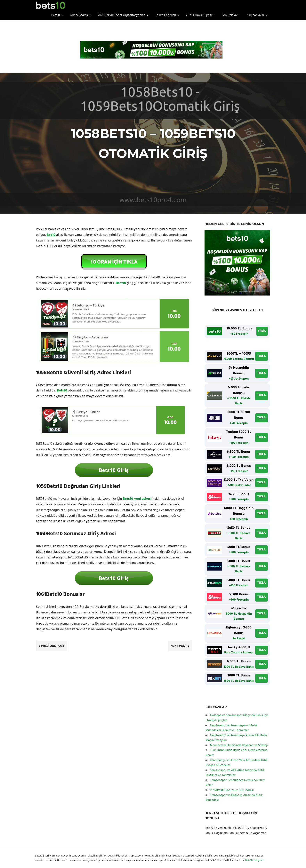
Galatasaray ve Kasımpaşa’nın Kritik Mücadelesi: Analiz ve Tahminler (231, 728)
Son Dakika (231, 15)
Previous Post (53, 646)
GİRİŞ (262, 331)
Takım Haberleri (167, 15)
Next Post (179, 646)
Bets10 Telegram (255, 860)
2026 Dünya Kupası (201, 15)
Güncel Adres (81, 15)
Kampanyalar (257, 15)
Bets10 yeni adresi (137, 499)
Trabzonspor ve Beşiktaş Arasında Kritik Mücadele (234, 798)
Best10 (121, 283)
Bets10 (57, 15)
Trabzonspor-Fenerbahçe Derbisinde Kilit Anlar (235, 783)
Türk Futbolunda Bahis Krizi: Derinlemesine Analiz (236, 753)
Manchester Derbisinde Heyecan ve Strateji (239, 745)
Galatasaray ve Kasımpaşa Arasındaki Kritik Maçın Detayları (236, 738)
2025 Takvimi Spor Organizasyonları (123, 15)
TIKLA (262, 356)
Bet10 (51, 235)
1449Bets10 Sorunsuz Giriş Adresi (232, 790)
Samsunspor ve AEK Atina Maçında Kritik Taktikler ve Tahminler (235, 773)
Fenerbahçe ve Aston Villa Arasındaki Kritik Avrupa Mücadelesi (237, 763)
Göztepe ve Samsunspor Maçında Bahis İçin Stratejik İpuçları (237, 718)
